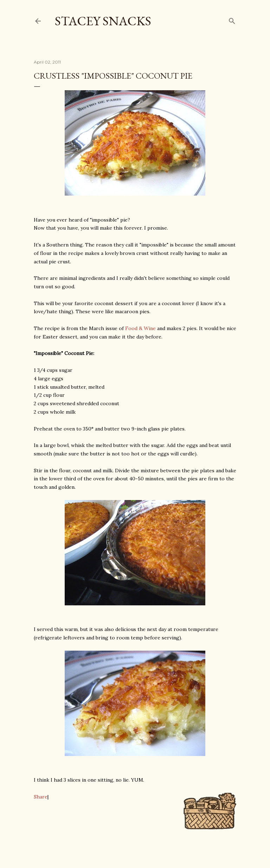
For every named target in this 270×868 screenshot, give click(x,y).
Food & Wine (140, 328)
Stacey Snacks (103, 21)
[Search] (232, 19)
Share (41, 797)
